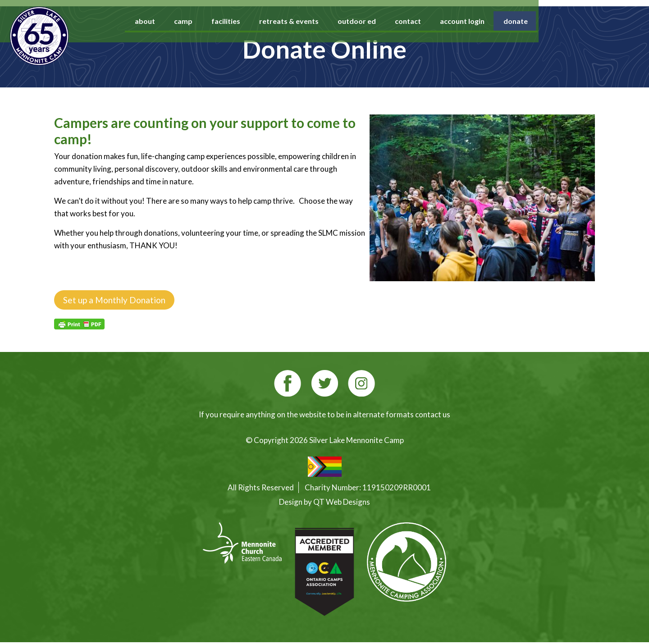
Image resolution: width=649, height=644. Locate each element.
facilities (285, 21)
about (204, 21)
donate (575, 21)
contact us (433, 414)
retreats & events (348, 21)
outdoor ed (416, 21)
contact (467, 21)
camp (242, 21)
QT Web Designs (342, 502)
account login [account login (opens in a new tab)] (521, 21)
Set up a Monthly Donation (114, 300)
